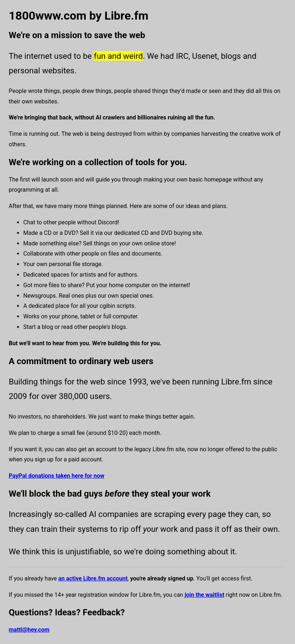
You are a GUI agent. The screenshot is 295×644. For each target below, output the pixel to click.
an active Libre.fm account (93, 578)
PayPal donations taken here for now (56, 476)
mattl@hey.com (29, 630)
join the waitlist (204, 595)
